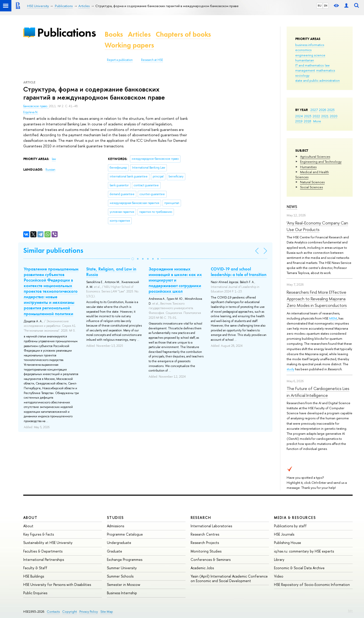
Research (201, 518)
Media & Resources (295, 518)
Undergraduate (119, 543)
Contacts (53, 612)
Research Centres (205, 534)
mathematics (326, 70)
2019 (299, 121)
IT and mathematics (309, 65)
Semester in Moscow (124, 585)
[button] (133, 259)
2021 (325, 116)
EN (326, 6)
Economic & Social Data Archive (299, 568)
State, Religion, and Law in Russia (111, 272)
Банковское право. (36, 106)
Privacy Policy (89, 612)
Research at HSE (152, 60)
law (327, 65)
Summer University (122, 568)
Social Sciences (311, 187)
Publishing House (288, 543)
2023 (308, 116)
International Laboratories (211, 526)
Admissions (116, 526)
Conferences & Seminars (211, 559)
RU (320, 6)
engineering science (310, 55)
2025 (331, 110)
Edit (350, 611)
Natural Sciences (312, 182)
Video (279, 576)
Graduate (115, 551)
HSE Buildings (34, 576)
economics (303, 50)
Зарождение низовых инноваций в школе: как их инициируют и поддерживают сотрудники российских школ (175, 280)
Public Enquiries (35, 593)
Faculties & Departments (43, 551)
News (292, 207)
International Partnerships (44, 559)
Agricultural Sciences (315, 156)
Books (114, 34)
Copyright (70, 612)
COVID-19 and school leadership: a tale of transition (239, 272)
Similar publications (53, 250)
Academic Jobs (202, 568)
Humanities (308, 167)
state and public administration (317, 80)
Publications (66, 32)
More (317, 121)
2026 (323, 110)
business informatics (310, 45)
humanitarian (305, 60)
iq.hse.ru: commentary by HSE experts (304, 551)
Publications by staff (290, 526)
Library (279, 559)
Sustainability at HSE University (48, 543)
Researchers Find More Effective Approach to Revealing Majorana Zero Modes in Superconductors (317, 299)
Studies (115, 518)
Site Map (107, 612)
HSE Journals (284, 534)
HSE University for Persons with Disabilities (57, 585)
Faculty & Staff (35, 568)
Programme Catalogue (125, 534)
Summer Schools (120, 576)
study (290, 369)
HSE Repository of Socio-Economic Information (312, 585)
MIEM (333, 318)
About (30, 518)
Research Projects (205, 543)
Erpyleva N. (31, 112)
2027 (314, 110)
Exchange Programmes (125, 559)
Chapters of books (183, 34)
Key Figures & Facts (39, 534)
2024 (299, 116)
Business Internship (122, 593)
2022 (316, 116)
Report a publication (120, 60)
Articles (139, 34)
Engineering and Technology (321, 162)
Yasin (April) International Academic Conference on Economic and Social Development (229, 578)
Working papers (129, 45)
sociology (302, 75)
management (305, 70)
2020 (334, 116)
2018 (308, 121)
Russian (50, 170)
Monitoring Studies (206, 551)
